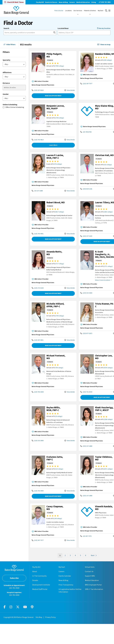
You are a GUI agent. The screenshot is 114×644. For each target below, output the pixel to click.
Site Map (39, 637)
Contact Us (89, 592)
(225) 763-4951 (38, 243)
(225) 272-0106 (38, 295)
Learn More (50, 148)
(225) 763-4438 (38, 407)
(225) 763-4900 (38, 511)
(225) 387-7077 (80, 85)
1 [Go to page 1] (55, 575)
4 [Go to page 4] (69, 576)
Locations (68, 11)
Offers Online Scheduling (15, 107)
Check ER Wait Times (14, 2)
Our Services (78, 11)
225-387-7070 (80, 556)
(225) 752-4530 (80, 407)
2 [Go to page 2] (59, 576)
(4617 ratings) (57, 219)
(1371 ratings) (99, 276)
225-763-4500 (14, 608)
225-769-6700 (80, 132)
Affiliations (7, 72)
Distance (6, 83)
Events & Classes (51, 2)
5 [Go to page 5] (74, 576)
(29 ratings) (56, 431)
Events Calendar (65, 596)
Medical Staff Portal (40, 609)
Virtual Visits (90, 587)
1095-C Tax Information (94, 609)
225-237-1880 (37, 196)
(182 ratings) (99, 170)
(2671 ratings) (99, 487)
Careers (72, 2)
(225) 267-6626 (38, 90)
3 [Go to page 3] (64, 576)
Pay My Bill (40, 2)
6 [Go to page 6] (79, 576)
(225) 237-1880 (80, 464)
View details (63, 90)
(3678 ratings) (99, 383)
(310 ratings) (57, 487)
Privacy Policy (50, 637)
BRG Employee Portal (93, 605)
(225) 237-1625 (80, 243)
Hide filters (10, 45)
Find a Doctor (59, 11)
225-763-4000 (14, 615)
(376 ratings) (56, 169)
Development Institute (41, 605)
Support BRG (90, 596)
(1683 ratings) (99, 219)
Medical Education (83, 2)
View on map (104, 45)
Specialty (6, 60)
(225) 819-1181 (80, 194)
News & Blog (63, 2)
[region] (71, 315)
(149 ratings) (56, 539)
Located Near (63, 28)
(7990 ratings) (57, 66)
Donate (35, 600)
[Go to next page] (87, 576)
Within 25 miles (10, 88)
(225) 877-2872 (80, 343)
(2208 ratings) (99, 437)
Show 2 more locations (94, 290)
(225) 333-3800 (80, 303)
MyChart (101, 11)
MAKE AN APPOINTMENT (50, 96)
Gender (6, 94)
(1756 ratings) (57, 121)
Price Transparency (66, 605)
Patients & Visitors (90, 11)
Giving (94, 2)
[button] (109, 11)
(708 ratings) (57, 383)
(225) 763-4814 (38, 142)
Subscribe (14, 598)
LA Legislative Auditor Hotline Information (70, 611)
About (35, 592)
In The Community (39, 596)
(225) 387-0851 (38, 355)
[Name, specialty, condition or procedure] (30, 33)
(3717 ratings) (57, 271)
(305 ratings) (99, 63)
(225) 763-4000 (105, 2)
